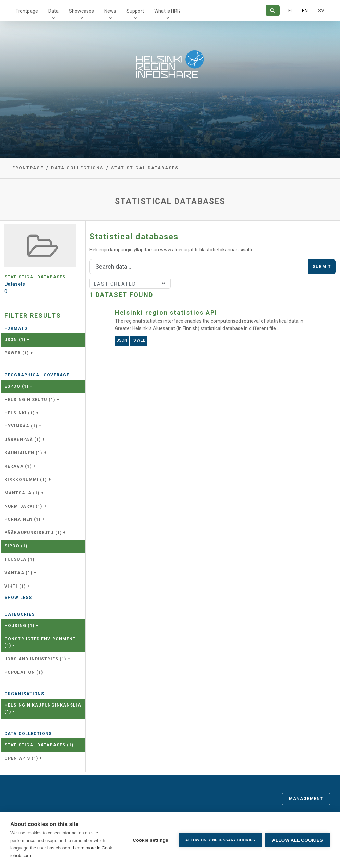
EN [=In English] (305, 11)
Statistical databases (145, 168)
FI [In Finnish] (290, 11)
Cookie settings (150, 840)
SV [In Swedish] (321, 11)
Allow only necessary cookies (220, 840)
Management (306, 799)
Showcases (81, 11)
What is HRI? (167, 11)
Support (135, 11)
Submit (322, 267)
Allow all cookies (297, 840)
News (110, 11)
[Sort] (130, 283)
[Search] (273, 10)
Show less (18, 598)
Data (53, 11)
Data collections (77, 168)
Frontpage (27, 11)
